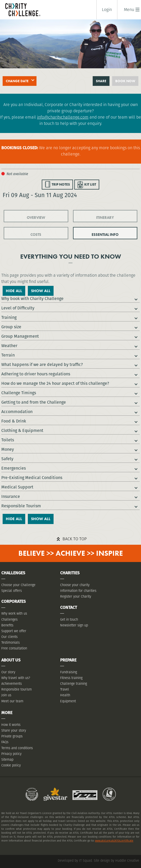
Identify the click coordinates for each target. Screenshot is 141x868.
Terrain (8, 355)
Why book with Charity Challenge (32, 299)
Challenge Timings (19, 393)
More (7, 713)
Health (65, 695)
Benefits (7, 625)
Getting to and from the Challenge (34, 402)
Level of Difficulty (18, 308)
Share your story (14, 730)
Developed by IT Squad (75, 861)
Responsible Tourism (21, 506)
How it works (11, 725)
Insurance (11, 496)
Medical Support (17, 487)
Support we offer (14, 631)
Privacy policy (11, 754)
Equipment (68, 701)
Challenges (9, 619)
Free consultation (14, 648)
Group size (11, 327)
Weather (9, 346)
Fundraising (69, 672)
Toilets (8, 440)
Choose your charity (75, 585)
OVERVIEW (36, 218)
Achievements (12, 684)
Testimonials (11, 642)
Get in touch (69, 619)
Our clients (9, 637)
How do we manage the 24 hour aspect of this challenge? (55, 383)
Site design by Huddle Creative (116, 861)
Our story (8, 672)
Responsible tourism (17, 689)
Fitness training (71, 678)
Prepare (68, 660)
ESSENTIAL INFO (105, 235)
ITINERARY (105, 218)
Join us (6, 695)
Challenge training (74, 684)
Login (107, 10)
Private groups (12, 736)
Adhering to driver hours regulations (36, 374)
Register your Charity (76, 596)
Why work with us (14, 613)
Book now (125, 81)
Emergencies (14, 468)
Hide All (14, 291)
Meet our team (12, 701)
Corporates (14, 601)
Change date (17, 81)
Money (8, 449)
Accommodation (17, 412)
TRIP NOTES (61, 184)
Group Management (20, 336)
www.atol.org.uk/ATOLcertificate (114, 841)
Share (101, 81)
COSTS (36, 235)
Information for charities (78, 591)
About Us (11, 660)
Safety (7, 459)
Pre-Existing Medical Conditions (32, 478)
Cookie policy (11, 765)
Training (9, 317)
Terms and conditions (17, 748)
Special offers (12, 591)
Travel (65, 689)
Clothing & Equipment (22, 430)
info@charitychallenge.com (63, 117)
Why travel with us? (16, 678)
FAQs (5, 742)
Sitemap (7, 759)
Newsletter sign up (74, 625)
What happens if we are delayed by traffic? (42, 365)
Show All (41, 291)
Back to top (75, 539)
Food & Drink (14, 421)
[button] (129, 10)
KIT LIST (90, 184)
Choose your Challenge (18, 585)
